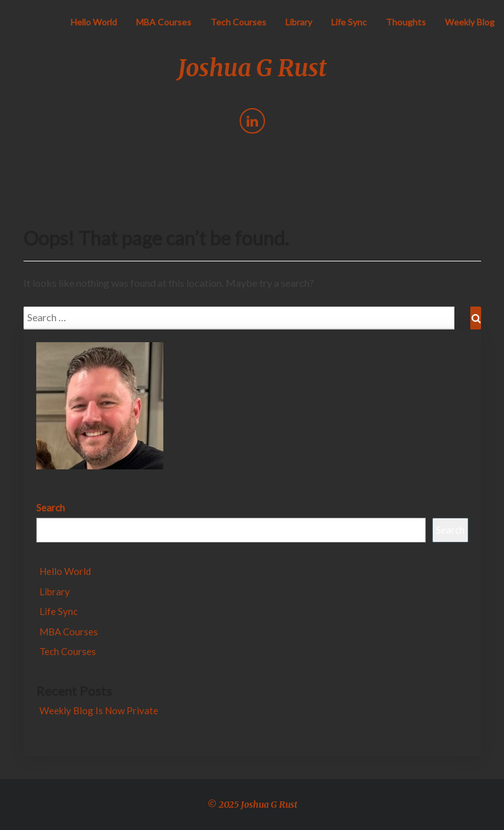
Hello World (94, 22)
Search (51, 508)
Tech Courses (238, 22)
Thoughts (406, 22)
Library (299, 22)
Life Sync (349, 22)
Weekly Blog (470, 22)
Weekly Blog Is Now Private (99, 710)
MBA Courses (164, 22)
